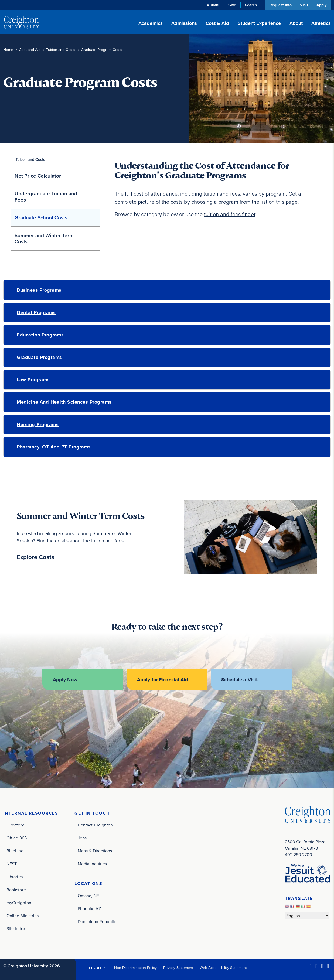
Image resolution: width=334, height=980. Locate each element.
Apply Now (64, 680)
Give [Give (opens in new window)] (231, 5)
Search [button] (250, 5)
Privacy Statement (178, 967)
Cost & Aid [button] (217, 23)
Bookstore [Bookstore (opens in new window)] (16, 889)
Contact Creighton (95, 824)
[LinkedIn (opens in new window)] (311, 965)
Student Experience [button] (259, 23)
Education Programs (40, 335)
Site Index (16, 928)
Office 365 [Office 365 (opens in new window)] (17, 837)
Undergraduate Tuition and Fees (46, 197)
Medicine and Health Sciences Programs (64, 402)
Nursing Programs (38, 424)
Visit (304, 5)
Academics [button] (151, 23)
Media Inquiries (92, 863)
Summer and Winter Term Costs (44, 239)
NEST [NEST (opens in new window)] (12, 863)
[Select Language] (307, 915)
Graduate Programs (39, 357)
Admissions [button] (184, 23)
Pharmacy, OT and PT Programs (54, 447)
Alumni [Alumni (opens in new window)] (212, 5)
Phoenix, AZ (89, 908)
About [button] (296, 23)
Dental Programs (36, 312)
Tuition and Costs (61, 50)
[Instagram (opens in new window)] (322, 965)
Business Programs (39, 290)
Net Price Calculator (38, 176)
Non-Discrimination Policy (136, 967)
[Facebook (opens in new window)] (316, 965)
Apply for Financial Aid (163, 680)
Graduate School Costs (41, 218)
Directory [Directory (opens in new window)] (15, 824)
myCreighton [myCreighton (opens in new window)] (19, 902)
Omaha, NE (88, 895)
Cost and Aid (30, 50)
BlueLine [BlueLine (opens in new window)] (15, 850)
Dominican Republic (97, 921)
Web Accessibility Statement (223, 967)
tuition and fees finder (230, 214)
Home (8, 50)
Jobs (82, 837)
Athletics (321, 23)
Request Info (280, 5)
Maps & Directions (95, 850)
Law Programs (33, 380)
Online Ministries (23, 915)
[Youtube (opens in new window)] (328, 965)
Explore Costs (35, 557)
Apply (321, 5)
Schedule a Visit (241, 680)
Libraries (15, 876)
